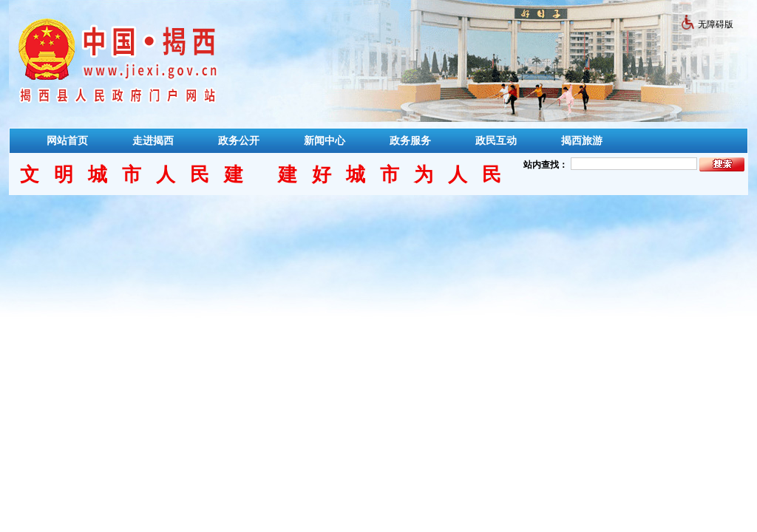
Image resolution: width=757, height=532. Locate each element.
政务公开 (239, 140)
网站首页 (67, 140)
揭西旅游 (582, 140)
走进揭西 (153, 140)
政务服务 (410, 140)
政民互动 (496, 140)
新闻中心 (325, 140)
